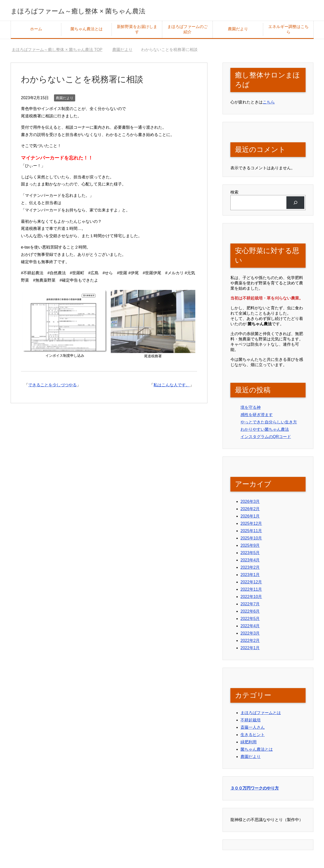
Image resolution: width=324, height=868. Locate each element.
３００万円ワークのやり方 (255, 790)
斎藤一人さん (253, 729)
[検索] (295, 204)
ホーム (36, 31)
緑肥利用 (249, 744)
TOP (57, 51)
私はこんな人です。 (172, 387)
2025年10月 (251, 540)
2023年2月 (250, 569)
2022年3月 (250, 635)
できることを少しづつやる (52, 387)
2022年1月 (250, 650)
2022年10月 (251, 598)
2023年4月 (250, 562)
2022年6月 (250, 613)
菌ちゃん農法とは (87, 31)
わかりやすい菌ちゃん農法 (265, 431)
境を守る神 (251, 409)
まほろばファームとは (261, 714)
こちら (269, 104)
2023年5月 (250, 554)
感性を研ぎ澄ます (257, 416)
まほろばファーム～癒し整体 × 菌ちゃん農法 (103, 11)
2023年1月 (250, 576)
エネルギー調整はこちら (288, 31)
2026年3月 (250, 503)
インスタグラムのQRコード (266, 438)
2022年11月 (251, 591)
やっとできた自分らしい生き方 (269, 424)
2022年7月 (250, 606)
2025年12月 (251, 525)
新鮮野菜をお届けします (137, 31)
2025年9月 (250, 547)
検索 (234, 194)
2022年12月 (251, 584)
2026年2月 (250, 511)
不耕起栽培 (251, 722)
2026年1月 (250, 518)
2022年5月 (250, 620)
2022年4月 (250, 628)
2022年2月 (250, 642)
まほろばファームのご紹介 (187, 31)
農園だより (238, 31)
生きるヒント (253, 736)
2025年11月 (251, 533)
